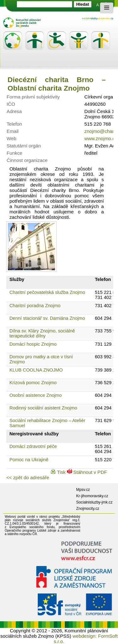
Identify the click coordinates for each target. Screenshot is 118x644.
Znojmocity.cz (88, 509)
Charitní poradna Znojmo (35, 306)
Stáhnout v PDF (87, 472)
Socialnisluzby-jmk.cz (94, 502)
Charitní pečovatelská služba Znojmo (47, 292)
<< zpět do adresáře (28, 477)
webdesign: (85, 636)
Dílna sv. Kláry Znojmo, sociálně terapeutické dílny (42, 333)
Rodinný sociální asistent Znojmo (43, 408)
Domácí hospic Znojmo (33, 344)
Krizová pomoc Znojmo (33, 383)
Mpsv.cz (83, 490)
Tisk (59, 472)
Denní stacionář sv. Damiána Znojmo (47, 318)
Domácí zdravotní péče (33, 446)
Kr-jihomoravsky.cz (92, 496)
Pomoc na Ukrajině (29, 460)
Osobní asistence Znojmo (36, 395)
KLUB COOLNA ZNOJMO (36, 370)
